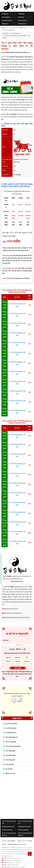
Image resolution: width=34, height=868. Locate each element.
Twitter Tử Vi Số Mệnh (13, 865)
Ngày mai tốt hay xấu (24, 827)
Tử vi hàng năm (10, 760)
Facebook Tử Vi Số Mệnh (15, 863)
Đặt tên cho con (10, 773)
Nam (19, 649)
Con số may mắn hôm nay (9, 822)
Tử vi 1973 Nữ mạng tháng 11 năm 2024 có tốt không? (17, 58)
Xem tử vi (5, 14)
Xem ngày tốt (6, 17)
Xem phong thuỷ (7, 20)
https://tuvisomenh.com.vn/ (14, 858)
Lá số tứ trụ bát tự (11, 728)
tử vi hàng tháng (19, 100)
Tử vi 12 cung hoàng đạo (13, 746)
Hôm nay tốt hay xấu (8, 827)
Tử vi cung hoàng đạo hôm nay (9, 834)
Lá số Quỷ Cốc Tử (11, 733)
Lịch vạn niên (22, 20)
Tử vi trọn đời (10, 764)
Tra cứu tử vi (22, 24)
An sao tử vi (9, 769)
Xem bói (21, 17)
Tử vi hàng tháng (11, 755)
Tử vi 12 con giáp (11, 742)
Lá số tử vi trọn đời (11, 724)
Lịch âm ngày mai (23, 830)
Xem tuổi (21, 14)
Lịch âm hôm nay (7, 830)
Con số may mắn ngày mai (25, 822)
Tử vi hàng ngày (10, 751)
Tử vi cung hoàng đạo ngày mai (25, 834)
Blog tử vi (5, 24)
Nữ (24, 649)
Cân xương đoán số (11, 737)
